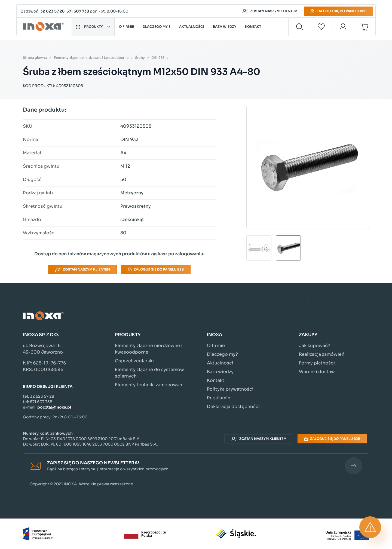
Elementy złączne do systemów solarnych (149, 373)
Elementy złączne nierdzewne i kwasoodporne (91, 58)
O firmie (126, 27)
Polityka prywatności (230, 389)
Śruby (140, 58)
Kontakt (253, 27)
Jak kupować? (315, 346)
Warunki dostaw (317, 372)
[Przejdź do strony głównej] (44, 27)
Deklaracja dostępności (233, 407)
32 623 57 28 (52, 11)
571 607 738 (78, 11)
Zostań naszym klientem (270, 11)
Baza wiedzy (225, 27)
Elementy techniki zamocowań (148, 385)
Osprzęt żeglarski (134, 361)
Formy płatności (317, 363)
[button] (196, 466)
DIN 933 (158, 58)
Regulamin (219, 398)
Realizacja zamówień (322, 354)
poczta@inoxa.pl (54, 407)
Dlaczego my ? (157, 27)
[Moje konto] (343, 27)
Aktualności (192, 27)
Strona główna (35, 58)
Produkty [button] (93, 27)
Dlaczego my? (222, 354)
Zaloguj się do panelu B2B (339, 11)
